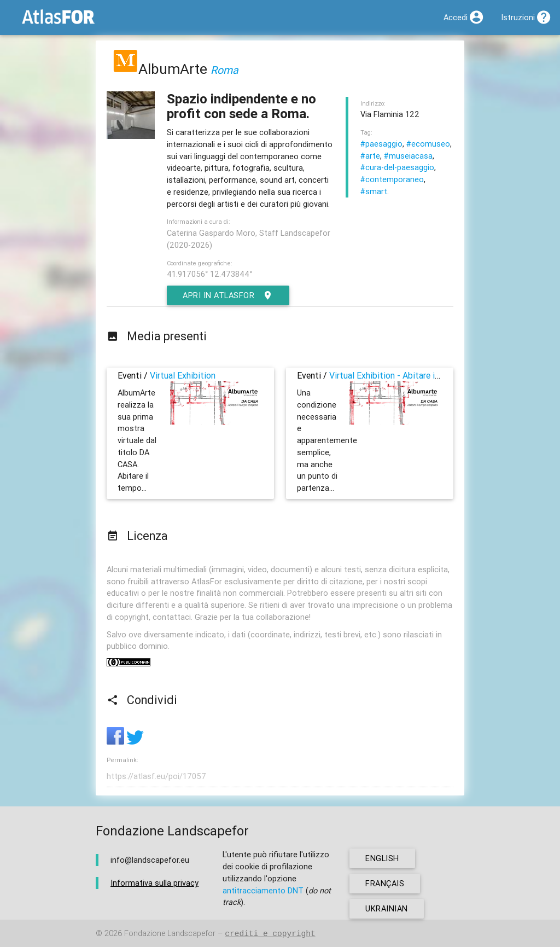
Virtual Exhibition (183, 375)
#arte (370, 156)
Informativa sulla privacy (154, 883)
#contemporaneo (392, 179)
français (385, 883)
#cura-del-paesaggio (397, 167)
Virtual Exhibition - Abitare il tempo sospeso (414, 375)
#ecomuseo (428, 144)
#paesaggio (381, 144)
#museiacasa (408, 156)
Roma (224, 70)
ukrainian (387, 908)
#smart (374, 191)
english (382, 858)
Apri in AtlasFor (228, 295)
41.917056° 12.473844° (209, 274)
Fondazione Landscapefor (170, 934)
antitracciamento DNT (263, 890)
